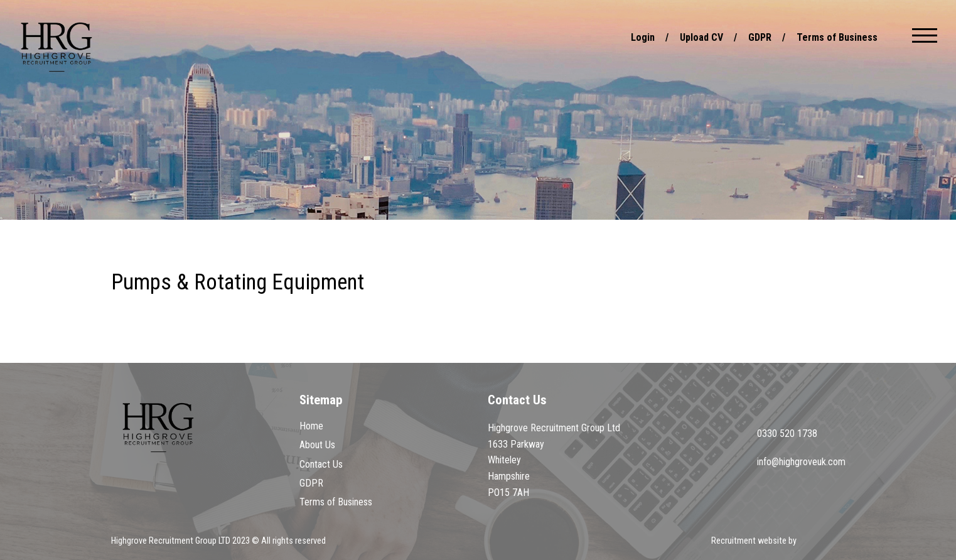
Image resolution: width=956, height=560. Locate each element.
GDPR (760, 37)
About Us (317, 445)
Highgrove (56, 47)
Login (643, 37)
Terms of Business (837, 37)
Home (311, 426)
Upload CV (701, 37)
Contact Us (321, 464)
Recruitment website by (778, 542)
